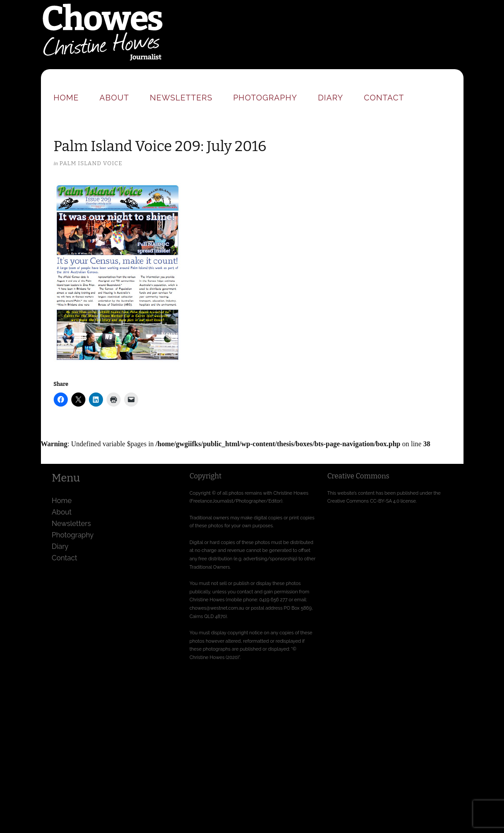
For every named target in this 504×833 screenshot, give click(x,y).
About (114, 98)
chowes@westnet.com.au (217, 608)
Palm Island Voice (91, 163)
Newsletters (181, 98)
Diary (330, 98)
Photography (265, 98)
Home (66, 98)
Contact (384, 98)
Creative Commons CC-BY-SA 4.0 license (372, 501)
